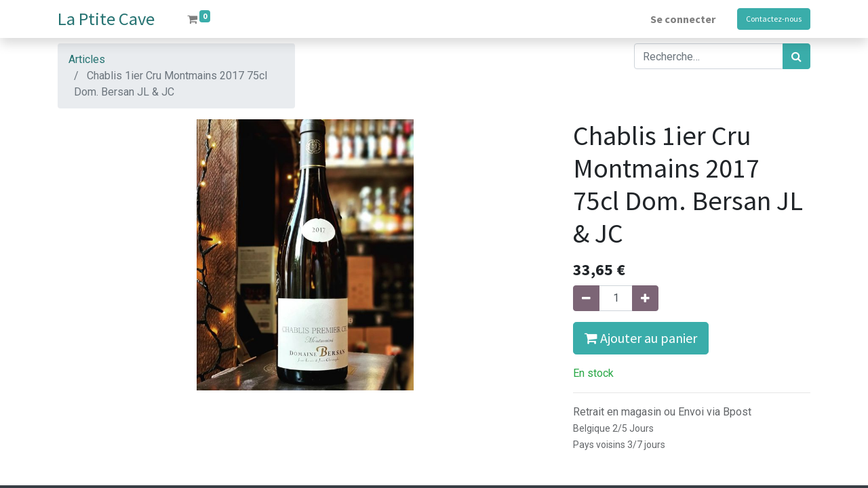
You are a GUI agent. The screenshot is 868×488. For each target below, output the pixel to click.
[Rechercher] (796, 56)
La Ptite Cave (106, 19)
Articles (87, 59)
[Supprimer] (586, 298)
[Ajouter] (645, 298)
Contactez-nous (774, 19)
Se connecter (683, 19)
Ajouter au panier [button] (641, 338)
